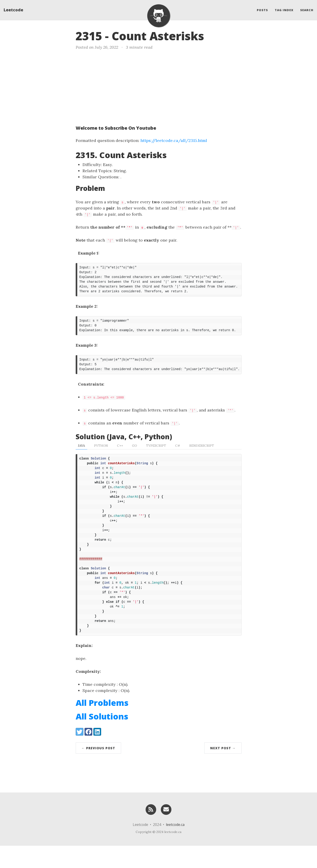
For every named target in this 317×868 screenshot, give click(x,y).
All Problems (102, 725)
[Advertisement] (159, 87)
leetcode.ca (175, 847)
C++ (120, 451)
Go (135, 451)
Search (307, 10)
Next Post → (223, 770)
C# (178, 451)
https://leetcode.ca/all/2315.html (174, 140)
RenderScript (202, 451)
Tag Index (284, 10)
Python (101, 451)
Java (81, 451)
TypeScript (156, 451)
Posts (262, 10)
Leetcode (13, 10)
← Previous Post (98, 770)
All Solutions (102, 739)
